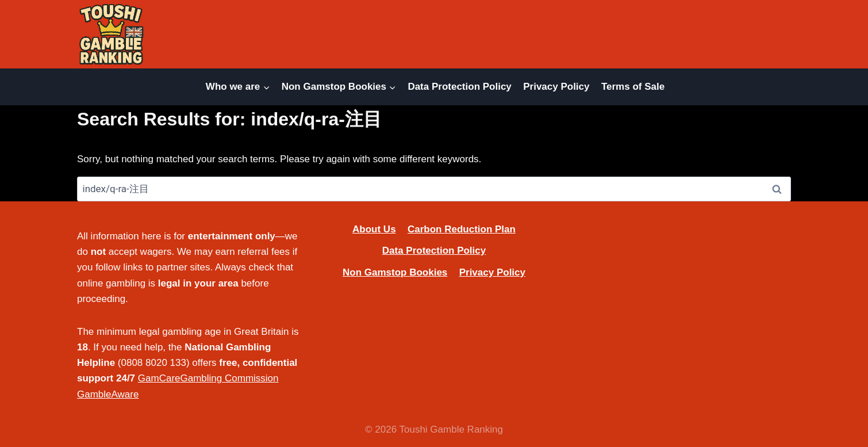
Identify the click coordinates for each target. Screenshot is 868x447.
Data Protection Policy (459, 87)
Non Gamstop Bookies (395, 272)
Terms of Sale (633, 87)
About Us (374, 229)
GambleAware (108, 394)
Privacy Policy (556, 87)
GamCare (159, 378)
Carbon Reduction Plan (462, 229)
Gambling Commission (230, 378)
